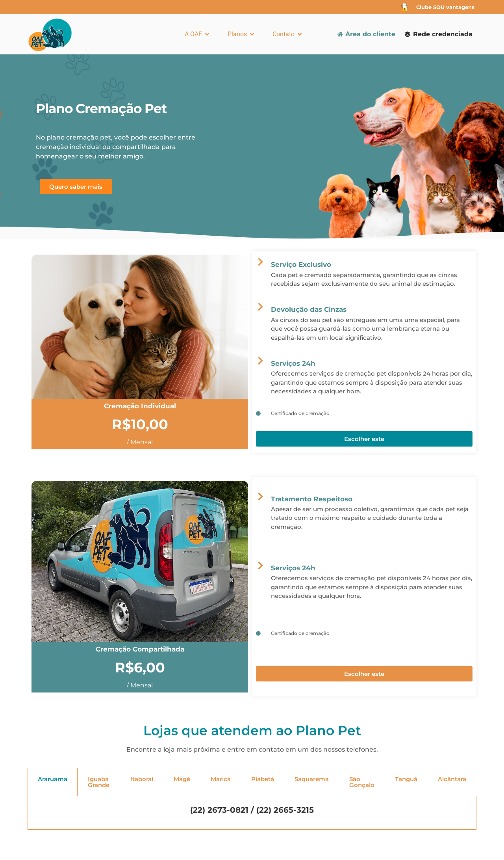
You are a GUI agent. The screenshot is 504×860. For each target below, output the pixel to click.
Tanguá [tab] (406, 779)
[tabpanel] (252, 813)
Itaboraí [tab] (142, 779)
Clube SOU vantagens (445, 7)
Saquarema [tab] (312, 779)
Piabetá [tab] (263, 779)
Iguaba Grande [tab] (99, 782)
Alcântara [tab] (452, 779)
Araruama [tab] (53, 779)
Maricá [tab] (221, 779)
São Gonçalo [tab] (362, 782)
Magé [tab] (182, 779)
